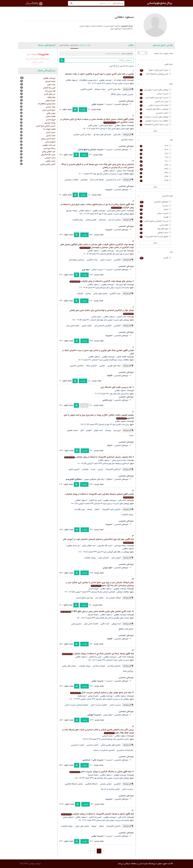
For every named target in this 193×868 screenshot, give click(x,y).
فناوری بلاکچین (86, 89)
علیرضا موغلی (93, 696)
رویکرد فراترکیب (127, 514)
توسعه (90, 509)
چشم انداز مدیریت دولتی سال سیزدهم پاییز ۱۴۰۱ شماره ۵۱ (107, 288)
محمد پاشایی (50, 161)
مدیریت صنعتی (97, 269)
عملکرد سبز (99, 598)
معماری (102, 366)
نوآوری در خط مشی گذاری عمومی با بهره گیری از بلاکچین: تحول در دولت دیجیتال (99, 75)
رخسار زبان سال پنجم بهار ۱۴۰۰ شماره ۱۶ (114, 394)
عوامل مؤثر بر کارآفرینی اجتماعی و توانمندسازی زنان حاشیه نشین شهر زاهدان (102, 312)
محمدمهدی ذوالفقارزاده (88, 80)
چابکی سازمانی (106, 784)
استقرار (97, 509)
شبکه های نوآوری (114, 366)
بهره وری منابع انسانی (85, 598)
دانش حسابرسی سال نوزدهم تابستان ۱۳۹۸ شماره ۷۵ (109, 739)
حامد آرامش (121, 317)
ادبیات (34, 54)
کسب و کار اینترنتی (113, 180)
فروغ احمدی (93, 589)
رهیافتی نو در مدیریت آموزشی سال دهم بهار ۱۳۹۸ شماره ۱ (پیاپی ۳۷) (103, 699)
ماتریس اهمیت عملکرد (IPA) (122, 94)
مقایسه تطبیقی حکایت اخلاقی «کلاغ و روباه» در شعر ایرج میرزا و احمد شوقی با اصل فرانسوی (99, 417)
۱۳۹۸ (155, 169)
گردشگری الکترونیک (113, 469)
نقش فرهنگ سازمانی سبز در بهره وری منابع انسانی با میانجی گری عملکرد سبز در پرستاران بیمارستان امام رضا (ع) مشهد (100, 584)
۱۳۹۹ (155, 165)
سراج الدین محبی (106, 125)
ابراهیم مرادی (68, 817)
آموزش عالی (116, 558)
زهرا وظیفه (82, 696)
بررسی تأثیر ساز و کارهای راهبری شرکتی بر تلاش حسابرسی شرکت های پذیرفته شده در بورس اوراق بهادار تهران (98, 731)
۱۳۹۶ (155, 177)
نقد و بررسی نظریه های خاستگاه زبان (116, 387)
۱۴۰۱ (155, 157)
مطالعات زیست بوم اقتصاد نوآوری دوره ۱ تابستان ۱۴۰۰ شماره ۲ (106, 360)
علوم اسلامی (34, 59)
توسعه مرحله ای (99, 666)
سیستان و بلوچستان (77, 260)
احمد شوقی (98, 430)
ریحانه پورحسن (120, 545)
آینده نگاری (105, 624)
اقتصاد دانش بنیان (91, 624)
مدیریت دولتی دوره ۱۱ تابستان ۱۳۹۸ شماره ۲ (112, 660)
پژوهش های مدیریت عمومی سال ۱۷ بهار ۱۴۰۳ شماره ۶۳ (108, 214)
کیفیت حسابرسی (77, 745)
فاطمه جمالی (121, 357)
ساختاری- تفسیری (77, 366)
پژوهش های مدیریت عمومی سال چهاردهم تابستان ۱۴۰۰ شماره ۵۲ (104, 320)
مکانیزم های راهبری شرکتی (111, 745)
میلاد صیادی (121, 171)
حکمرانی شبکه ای (114, 666)
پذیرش (100, 469)
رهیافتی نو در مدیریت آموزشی (155, 121)
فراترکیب (80, 293)
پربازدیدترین (64, 45)
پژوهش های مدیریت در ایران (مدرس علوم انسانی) (155, 117)
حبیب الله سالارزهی (105, 545)
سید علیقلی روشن (89, 545)
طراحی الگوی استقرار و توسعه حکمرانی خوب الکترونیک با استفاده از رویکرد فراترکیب (99, 495)
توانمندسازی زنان (73, 326)
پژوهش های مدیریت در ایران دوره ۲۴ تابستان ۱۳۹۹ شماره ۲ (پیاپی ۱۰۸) (102, 503)
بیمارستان (102, 220)
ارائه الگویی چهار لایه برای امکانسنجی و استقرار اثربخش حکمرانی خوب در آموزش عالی (98, 541)
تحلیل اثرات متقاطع (126, 629)
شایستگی (117, 134)
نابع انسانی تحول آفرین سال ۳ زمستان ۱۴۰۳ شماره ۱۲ (109, 129)
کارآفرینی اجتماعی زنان (103, 326)
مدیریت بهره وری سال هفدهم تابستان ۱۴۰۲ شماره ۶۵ (109, 254)
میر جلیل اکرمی (50, 94)
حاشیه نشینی (87, 326)
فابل (82, 430)
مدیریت (109, 104)
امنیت (93, 469)
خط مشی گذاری (114, 89)
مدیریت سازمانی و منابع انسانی (155, 221)
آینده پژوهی (116, 624)
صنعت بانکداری (127, 140)
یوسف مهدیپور (71, 211)
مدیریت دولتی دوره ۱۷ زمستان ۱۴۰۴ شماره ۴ (112, 83)
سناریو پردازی (76, 624)
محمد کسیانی (107, 736)
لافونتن (89, 430)
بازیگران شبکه (128, 671)
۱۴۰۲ (155, 154)
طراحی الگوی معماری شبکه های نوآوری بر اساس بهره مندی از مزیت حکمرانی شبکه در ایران (98, 352)
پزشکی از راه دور (115, 220)
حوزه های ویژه (155, 229)
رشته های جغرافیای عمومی (94, 479)
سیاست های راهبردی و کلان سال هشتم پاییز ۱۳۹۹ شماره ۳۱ (107, 618)
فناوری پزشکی (91, 220)
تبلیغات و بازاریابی (72, 180)
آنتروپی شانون (74, 469)
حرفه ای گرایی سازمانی (82, 134)
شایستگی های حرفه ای (102, 134)
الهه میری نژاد (121, 251)
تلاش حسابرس (92, 745)
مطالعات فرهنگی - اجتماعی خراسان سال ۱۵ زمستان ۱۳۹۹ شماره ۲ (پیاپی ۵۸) (101, 592)
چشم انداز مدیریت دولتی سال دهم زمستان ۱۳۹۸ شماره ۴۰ (107, 820)
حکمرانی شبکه (92, 366)
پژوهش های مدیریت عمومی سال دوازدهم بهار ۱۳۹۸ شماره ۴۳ (106, 778)
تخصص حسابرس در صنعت (104, 750)
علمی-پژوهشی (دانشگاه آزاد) (155, 74)
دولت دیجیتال (100, 89)
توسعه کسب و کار (97, 180)
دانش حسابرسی (155, 113)
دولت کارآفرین (92, 260)
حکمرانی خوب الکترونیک (111, 509)
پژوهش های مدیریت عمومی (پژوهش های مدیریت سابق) (155, 90)
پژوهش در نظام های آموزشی (155, 109)
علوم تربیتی (108, 715)
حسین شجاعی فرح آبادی (117, 211)
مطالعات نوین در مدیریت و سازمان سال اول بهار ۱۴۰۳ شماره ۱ (106, 174)
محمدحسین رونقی (119, 460)
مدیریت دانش (115, 705)
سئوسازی (84, 180)
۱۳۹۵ (155, 180)
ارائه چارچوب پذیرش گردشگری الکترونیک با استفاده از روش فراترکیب (98, 457)
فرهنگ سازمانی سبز (113, 598)
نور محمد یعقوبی (73, 545)
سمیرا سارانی (96, 317)
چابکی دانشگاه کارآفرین (74, 784)
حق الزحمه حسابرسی (125, 750)
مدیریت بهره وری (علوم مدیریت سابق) (155, 98)
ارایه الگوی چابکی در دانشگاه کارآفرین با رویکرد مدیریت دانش (100, 772)
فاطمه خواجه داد (120, 80)
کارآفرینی (117, 260)
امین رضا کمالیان (95, 500)
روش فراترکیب (78, 220)
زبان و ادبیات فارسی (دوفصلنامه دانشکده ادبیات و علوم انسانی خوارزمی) (155, 124)
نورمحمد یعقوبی (105, 80)
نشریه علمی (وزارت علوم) (155, 70)
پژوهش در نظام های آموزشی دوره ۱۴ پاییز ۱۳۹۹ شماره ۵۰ (108, 552)
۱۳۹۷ (155, 173)
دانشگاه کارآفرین (91, 784)
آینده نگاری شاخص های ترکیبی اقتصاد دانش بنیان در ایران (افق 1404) (95, 611)
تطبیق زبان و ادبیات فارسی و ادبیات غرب (155, 236)
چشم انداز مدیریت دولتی (155, 105)
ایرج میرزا (117, 430)
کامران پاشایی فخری (48, 164)
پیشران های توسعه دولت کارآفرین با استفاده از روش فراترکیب (101, 281)
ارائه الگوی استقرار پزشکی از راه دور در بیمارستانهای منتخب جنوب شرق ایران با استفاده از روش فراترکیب (97, 206)
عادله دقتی (122, 500)
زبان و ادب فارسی (155, 101)
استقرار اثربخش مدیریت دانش (76, 705)
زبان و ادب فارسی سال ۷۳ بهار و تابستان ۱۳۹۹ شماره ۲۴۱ (108, 424)
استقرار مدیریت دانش (99, 705)
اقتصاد (41, 59)
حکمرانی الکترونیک (113, 826)
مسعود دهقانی (71, 80)
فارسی (155, 258)
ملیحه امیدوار (93, 615)
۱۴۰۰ (155, 161)
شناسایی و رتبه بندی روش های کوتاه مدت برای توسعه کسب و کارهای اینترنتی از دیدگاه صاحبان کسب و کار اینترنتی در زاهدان (98, 166)
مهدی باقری (93, 125)
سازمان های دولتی (100, 293)
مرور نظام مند (80, 509)
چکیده (83, 110)
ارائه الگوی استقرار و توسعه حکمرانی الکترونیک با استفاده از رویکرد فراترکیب (97, 814)
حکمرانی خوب (104, 558)
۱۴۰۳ (155, 150)
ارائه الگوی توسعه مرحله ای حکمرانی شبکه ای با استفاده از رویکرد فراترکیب (98, 654)
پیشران (88, 293)
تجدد (131, 435)
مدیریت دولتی (106, 260)
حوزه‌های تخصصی (121, 104)
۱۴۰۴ (155, 146)
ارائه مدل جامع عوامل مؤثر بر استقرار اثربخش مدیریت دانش (101, 693)
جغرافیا (109, 479)
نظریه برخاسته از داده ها (110, 789)
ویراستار (108, 430)
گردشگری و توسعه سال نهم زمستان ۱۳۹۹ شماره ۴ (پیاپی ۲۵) (106, 463)
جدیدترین (74, 45)
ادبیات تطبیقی (73, 430)
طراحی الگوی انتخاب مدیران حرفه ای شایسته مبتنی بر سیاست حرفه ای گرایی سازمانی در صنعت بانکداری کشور (97, 121)
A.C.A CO (24, 864)
